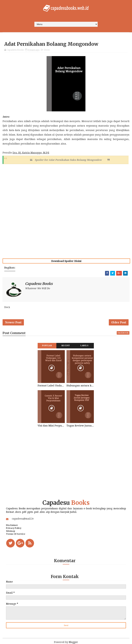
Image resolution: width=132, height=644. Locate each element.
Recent (66, 346)
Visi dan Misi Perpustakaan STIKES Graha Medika (51, 426)
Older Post (119, 322)
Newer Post (13, 322)
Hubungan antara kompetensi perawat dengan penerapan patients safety (80, 386)
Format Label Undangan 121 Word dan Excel (51, 386)
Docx (47, 50)
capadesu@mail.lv (23, 519)
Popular (47, 346)
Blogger (73, 642)
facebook (123, 333)
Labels (84, 346)
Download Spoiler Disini (66, 261)
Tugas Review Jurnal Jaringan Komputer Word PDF (80, 426)
